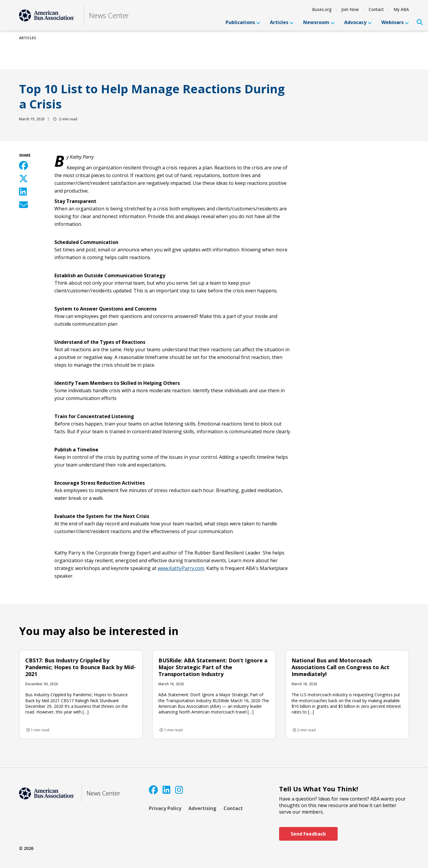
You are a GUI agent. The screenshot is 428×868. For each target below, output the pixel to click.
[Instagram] (179, 790)
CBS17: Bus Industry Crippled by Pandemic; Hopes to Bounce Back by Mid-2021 (81, 667)
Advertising (202, 808)
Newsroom (319, 22)
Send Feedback (308, 834)
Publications (243, 22)
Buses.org (322, 9)
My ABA (401, 9)
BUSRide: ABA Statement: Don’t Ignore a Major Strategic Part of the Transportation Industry (213, 667)
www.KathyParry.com (181, 568)
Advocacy (358, 22)
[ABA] (47, 15)
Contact (376, 9)
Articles (282, 22)
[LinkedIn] (166, 790)
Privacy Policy (165, 808)
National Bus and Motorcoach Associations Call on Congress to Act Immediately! (340, 667)
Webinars (395, 22)
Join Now (350, 9)
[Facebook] (153, 790)
